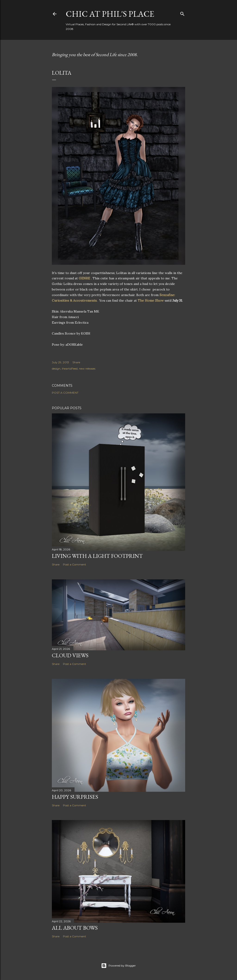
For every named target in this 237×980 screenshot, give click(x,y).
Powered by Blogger (118, 966)
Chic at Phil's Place (110, 14)
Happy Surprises (75, 797)
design (56, 369)
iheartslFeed (70, 369)
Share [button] (76, 362)
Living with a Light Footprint (97, 556)
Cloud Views (70, 655)
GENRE (85, 278)
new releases (87, 369)
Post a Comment (65, 393)
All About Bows (75, 928)
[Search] (182, 13)
